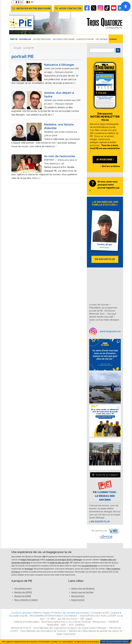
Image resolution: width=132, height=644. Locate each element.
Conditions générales (21, 613)
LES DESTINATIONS (42, 39)
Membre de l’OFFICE (23, 592)
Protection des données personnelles (70, 613)
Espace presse (78, 600)
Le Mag (113, 39)
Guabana (115, 613)
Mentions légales (42, 613)
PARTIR (14, 39)
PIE (44, 557)
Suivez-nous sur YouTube (82, 592)
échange (29, 569)
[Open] (126, 6)
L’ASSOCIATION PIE (85, 39)
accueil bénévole (89, 566)
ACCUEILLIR (25, 39)
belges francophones (30, 560)
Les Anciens (102, 39)
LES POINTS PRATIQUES (64, 39)
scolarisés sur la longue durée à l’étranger (64, 560)
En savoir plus (100, 522)
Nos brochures (78, 596)
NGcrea (13, 616)
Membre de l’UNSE (23, 596)
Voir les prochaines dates (115, 642)
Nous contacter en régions (26, 600)
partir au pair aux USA (59, 563)
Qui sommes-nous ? (23, 588)
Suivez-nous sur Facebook (83, 588)
